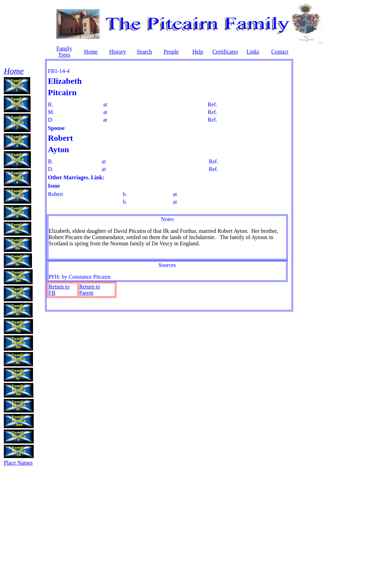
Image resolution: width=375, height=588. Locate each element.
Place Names (18, 463)
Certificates (225, 52)
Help (198, 52)
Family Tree (64, 52)
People (171, 52)
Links (253, 52)
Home (91, 52)
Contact (280, 52)
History (117, 52)
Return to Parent (90, 290)
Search (144, 52)
